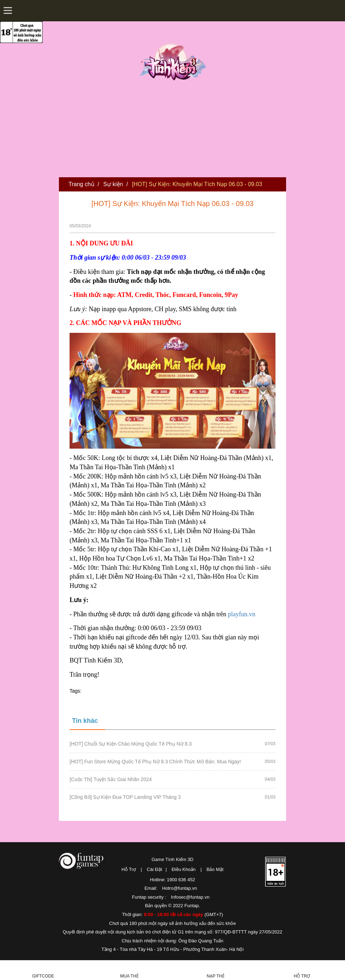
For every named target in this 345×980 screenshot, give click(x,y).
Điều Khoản (184, 869)
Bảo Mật (215, 869)
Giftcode (43, 976)
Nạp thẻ (216, 976)
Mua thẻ (129, 976)
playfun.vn (242, 614)
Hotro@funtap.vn (180, 888)
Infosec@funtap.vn (190, 897)
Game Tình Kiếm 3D (172, 859)
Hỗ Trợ (129, 869)
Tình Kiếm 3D (175, 61)
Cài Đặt (154, 869)
